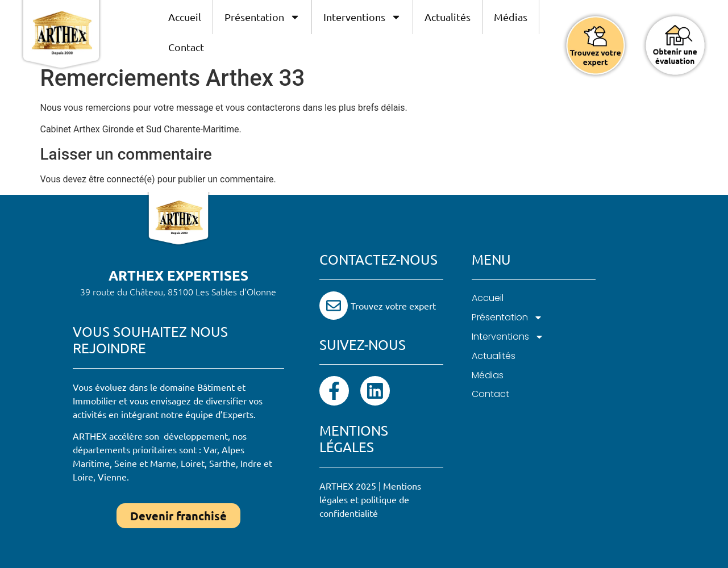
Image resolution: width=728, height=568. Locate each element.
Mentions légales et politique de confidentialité (370, 499)
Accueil (185, 17)
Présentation (262, 17)
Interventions (362, 17)
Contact (186, 47)
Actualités (448, 17)
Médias (511, 17)
